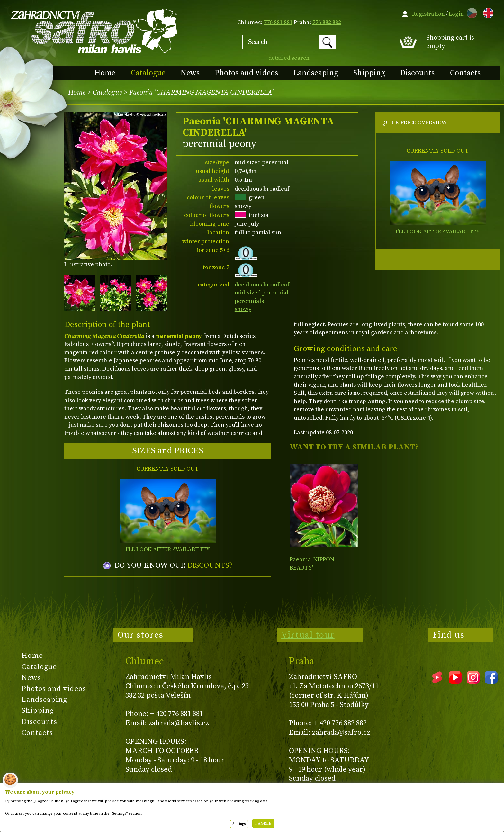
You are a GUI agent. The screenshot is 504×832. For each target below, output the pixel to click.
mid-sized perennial (262, 293)
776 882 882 (327, 22)
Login (456, 14)
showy (243, 309)
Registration (428, 14)
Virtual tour (308, 635)
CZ (470, 12)
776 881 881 (278, 22)
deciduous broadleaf (262, 285)
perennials (249, 301)
